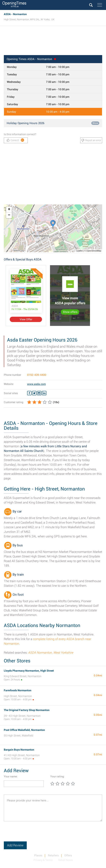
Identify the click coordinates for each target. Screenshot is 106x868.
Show (95, 123)
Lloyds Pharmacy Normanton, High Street (29, 671)
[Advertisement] (53, 42)
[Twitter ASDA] (34, 393)
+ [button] (9, 210)
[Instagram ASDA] (39, 393)
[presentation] (33, 834)
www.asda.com (36, 384)
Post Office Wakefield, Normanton (24, 730)
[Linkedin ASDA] (44, 393)
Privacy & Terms (43, 860)
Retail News (65, 860)
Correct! (15, 140)
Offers (68, 855)
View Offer (26, 319)
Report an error (91, 140)
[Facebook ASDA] (29, 393)
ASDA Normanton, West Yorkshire (51, 653)
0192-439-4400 (37, 375)
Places (38, 855)
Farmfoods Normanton (18, 690)
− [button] (9, 215)
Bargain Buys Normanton (19, 750)
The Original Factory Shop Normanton (27, 710)
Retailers (53, 855)
